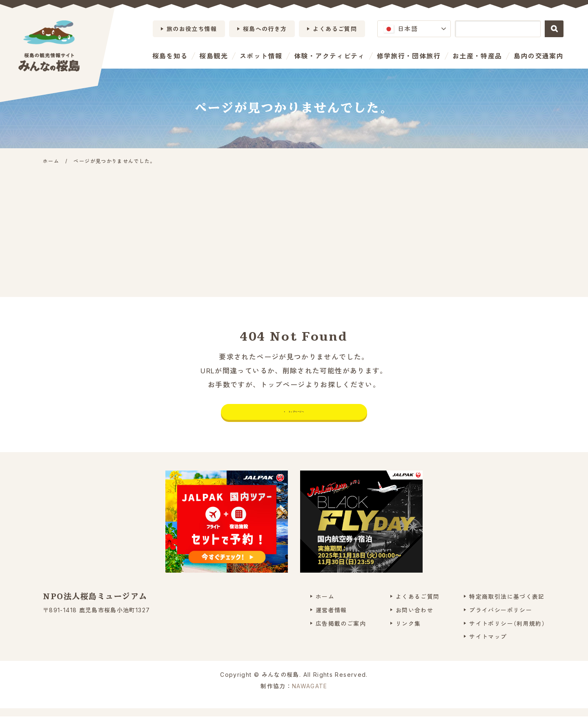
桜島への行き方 (265, 29)
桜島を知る (170, 56)
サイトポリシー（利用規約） (507, 632)
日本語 (401, 29)
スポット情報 (261, 56)
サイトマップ (488, 645)
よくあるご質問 (335, 29)
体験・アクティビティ (330, 56)
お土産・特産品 (477, 56)
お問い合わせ (414, 618)
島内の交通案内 (539, 56)
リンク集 (408, 632)
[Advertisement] (294, 228)
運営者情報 (331, 618)
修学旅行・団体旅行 (409, 56)
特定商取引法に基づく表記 (507, 605)
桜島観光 (213, 56)
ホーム (325, 605)
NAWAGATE (310, 695)
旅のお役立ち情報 (192, 29)
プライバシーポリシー (501, 618)
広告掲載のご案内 (341, 632)
